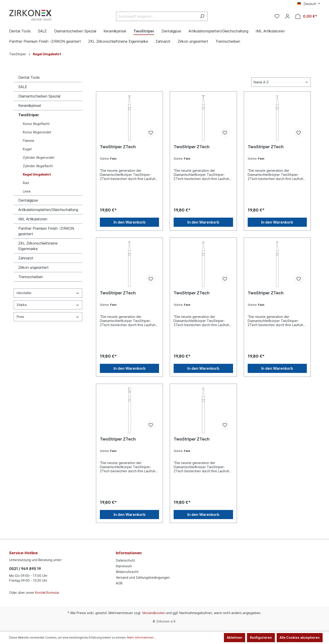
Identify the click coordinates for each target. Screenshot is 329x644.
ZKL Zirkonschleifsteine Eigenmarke (38, 246)
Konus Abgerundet (37, 132)
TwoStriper (29, 115)
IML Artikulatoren (33, 219)
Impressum (124, 566)
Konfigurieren (261, 637)
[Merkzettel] (277, 16)
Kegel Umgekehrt (37, 174)
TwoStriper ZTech (118, 147)
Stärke (48, 305)
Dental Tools (29, 77)
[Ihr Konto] (287, 16)
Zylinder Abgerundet (39, 157)
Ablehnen (235, 637)
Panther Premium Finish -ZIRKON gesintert (46, 231)
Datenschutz (125, 560)
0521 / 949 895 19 (25, 569)
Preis (48, 317)
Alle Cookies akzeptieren (300, 637)
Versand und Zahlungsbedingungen (143, 577)
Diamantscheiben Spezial (39, 96)
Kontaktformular (47, 593)
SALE (23, 87)
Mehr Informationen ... (142, 637)
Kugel (27, 149)
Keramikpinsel (30, 106)
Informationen (129, 553)
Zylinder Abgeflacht (38, 166)
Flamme (29, 141)
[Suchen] (202, 16)
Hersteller (48, 293)
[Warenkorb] (306, 16)
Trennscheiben (31, 277)
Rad (26, 183)
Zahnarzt (26, 258)
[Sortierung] (281, 82)
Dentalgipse (28, 200)
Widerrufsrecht (127, 572)
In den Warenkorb (130, 222)
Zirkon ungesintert (33, 267)
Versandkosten (154, 613)
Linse (27, 191)
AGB (119, 583)
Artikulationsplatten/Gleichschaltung (48, 210)
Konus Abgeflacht (36, 124)
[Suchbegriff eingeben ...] (157, 16)
